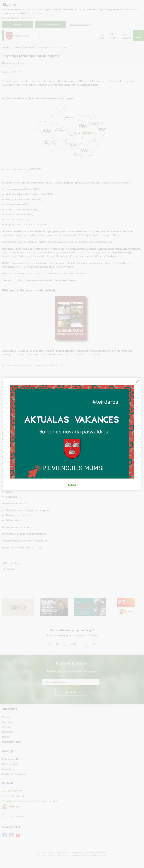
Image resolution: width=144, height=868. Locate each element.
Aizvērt (72, 484)
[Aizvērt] (137, 382)
